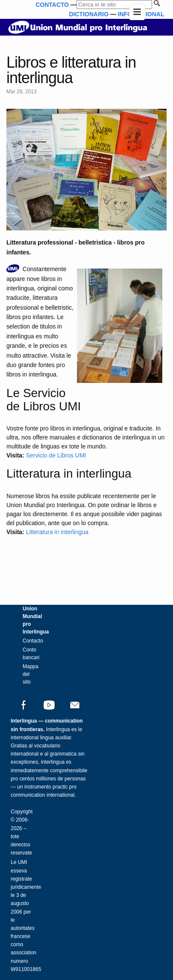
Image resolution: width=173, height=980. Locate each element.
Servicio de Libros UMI (56, 455)
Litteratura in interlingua (57, 532)
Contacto (33, 641)
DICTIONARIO (89, 14)
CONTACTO (52, 5)
